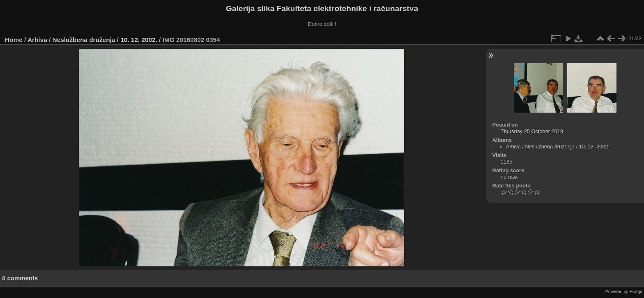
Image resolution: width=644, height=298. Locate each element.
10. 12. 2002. (139, 40)
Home (14, 40)
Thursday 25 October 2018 (532, 131)
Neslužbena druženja (84, 40)
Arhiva (37, 40)
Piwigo (636, 291)
